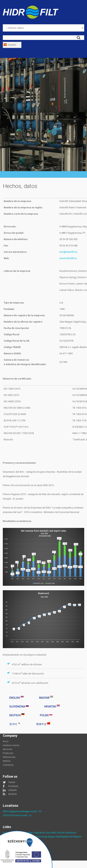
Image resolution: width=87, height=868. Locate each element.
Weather (13, 794)
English (16, 698)
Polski (46, 715)
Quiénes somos (11, 745)
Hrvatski (52, 706)
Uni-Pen (61, 833)
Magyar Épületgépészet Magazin (65, 837)
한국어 (15, 724)
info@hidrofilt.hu (68, 252)
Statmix (7, 761)
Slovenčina (19, 706)
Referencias (9, 757)
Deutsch (17, 715)
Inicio (6, 741)
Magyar (46, 698)
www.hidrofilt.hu (68, 258)
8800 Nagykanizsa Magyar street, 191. (23, 811)
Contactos (8, 765)
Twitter (12, 782)
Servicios (8, 749)
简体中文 (43, 724)
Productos (8, 753)
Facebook (13, 786)
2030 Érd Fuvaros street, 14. (17, 815)
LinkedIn (12, 790)
